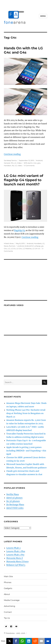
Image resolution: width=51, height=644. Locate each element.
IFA (12, 163)
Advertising (9, 606)
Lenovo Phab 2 (13, 548)
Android (39, 160)
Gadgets (8, 588)
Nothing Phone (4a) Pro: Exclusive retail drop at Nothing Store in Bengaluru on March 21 (26, 413)
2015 (26, 163)
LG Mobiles (27, 249)
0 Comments (29, 166)
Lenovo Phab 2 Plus (16, 551)
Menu (43, 16)
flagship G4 (20, 230)
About (7, 594)
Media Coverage (12, 600)
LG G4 (13, 249)
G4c (35, 163)
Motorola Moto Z (15, 558)
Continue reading (12, 154)
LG (15, 163)
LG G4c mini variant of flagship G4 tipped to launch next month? (24, 180)
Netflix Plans (13, 494)
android (21, 246)
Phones (8, 582)
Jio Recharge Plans (15, 505)
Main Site (8, 576)
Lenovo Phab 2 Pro (15, 555)
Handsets (38, 243)
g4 (42, 246)
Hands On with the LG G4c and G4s (23, 50)
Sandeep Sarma (10, 160)
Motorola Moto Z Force (17, 561)
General (7, 163)
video (20, 166)
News (6, 246)
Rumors (12, 246)
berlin (30, 163)
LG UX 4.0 (36, 249)
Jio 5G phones (13, 501)
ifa (13, 166)
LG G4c (19, 249)
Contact (8, 612)
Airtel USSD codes (15, 508)
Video (19, 163)
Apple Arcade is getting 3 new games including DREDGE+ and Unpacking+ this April (26, 451)
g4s (39, 163)
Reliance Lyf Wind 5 (16, 565)
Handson (8, 166)
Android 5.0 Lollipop (32, 246)
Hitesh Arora (9, 243)
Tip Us (7, 618)
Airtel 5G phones (14, 498)
